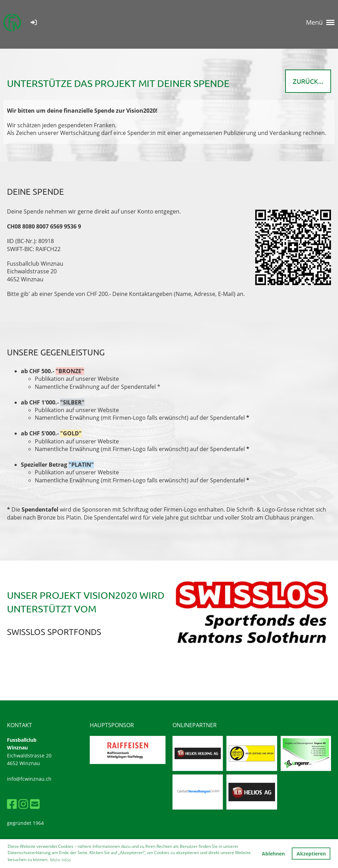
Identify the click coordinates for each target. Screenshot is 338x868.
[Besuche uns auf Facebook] (12, 804)
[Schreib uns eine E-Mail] (35, 804)
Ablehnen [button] (273, 854)
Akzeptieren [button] (311, 854)
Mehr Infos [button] (61, 860)
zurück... (308, 81)
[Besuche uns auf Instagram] (23, 804)
